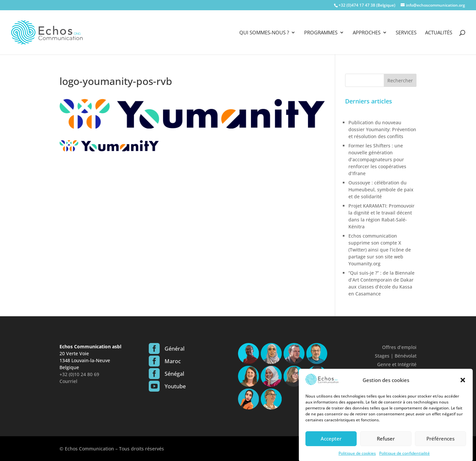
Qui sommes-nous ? (264, 33)
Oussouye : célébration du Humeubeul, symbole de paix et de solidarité (381, 190)
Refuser (386, 444)
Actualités (439, 33)
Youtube (175, 386)
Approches (367, 33)
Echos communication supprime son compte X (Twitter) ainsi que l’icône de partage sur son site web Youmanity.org (380, 250)
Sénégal (174, 374)
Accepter (331, 444)
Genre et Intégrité (397, 364)
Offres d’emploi (399, 347)
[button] (463, 385)
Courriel (68, 381)
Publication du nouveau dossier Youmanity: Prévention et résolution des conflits (382, 129)
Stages (382, 356)
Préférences (440, 444)
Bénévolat (406, 356)
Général (175, 349)
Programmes (321, 33)
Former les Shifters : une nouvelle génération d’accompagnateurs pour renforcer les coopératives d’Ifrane (377, 159)
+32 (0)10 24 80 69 (79, 374)
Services (406, 33)
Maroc (173, 361)
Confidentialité (400, 373)
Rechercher (400, 80)
